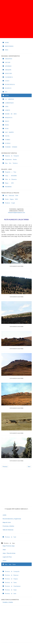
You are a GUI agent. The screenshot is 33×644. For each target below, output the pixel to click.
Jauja (4, 550)
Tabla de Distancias (8, 530)
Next (29, 467)
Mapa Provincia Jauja (9, 546)
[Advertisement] (16, 19)
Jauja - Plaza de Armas (9, 553)
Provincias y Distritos (8, 526)
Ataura (4, 561)
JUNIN (4, 515)
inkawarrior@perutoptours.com (17, 213)
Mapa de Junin (7, 522)
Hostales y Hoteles (8, 602)
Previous (5, 467)
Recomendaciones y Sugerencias (12, 519)
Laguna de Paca (7, 557)
